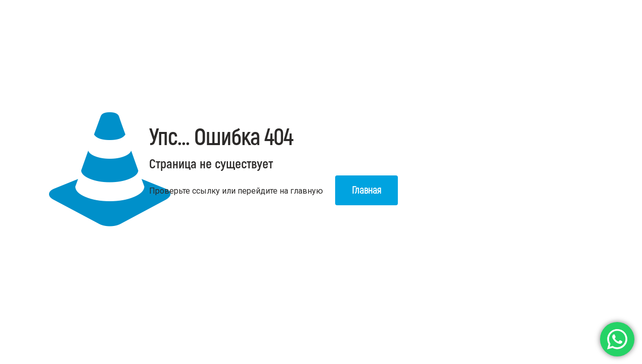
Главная (366, 190)
